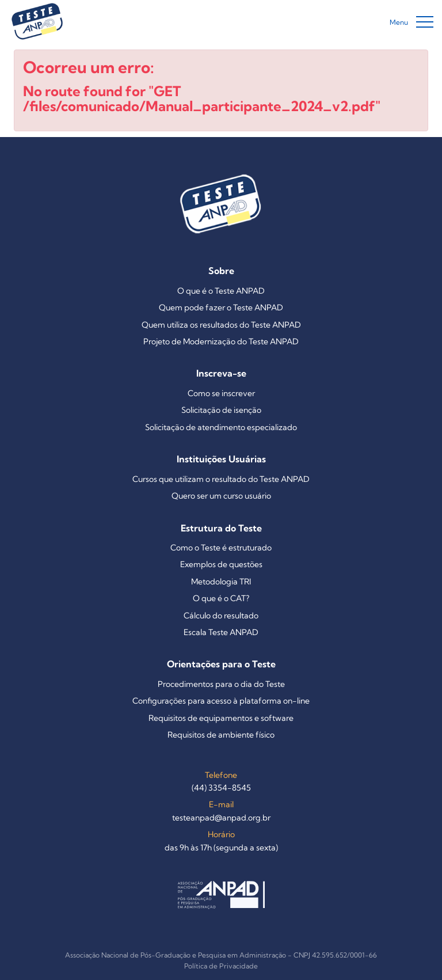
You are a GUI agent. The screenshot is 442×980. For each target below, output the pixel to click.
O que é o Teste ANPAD (221, 291)
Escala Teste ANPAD (221, 632)
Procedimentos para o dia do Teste (221, 684)
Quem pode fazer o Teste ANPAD (221, 307)
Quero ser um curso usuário (221, 496)
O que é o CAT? (221, 598)
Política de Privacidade (221, 966)
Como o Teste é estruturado (221, 548)
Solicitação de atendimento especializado (221, 427)
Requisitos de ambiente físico (221, 735)
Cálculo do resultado (221, 616)
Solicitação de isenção (221, 410)
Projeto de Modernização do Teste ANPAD (221, 341)
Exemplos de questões (221, 564)
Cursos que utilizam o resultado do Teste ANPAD (221, 479)
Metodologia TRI (221, 582)
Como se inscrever (221, 393)
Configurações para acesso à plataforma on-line (221, 701)
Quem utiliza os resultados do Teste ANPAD (221, 325)
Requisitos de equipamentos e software (221, 718)
